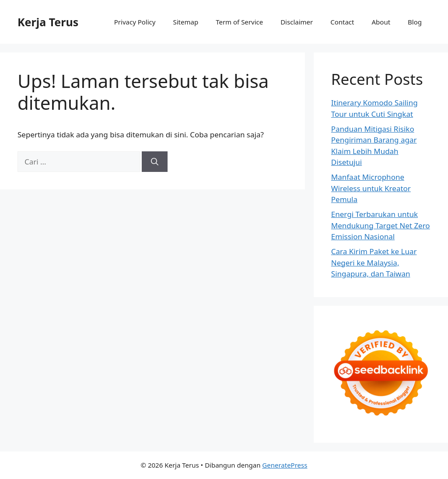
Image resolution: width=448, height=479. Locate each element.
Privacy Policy (135, 22)
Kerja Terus (48, 22)
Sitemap (185, 22)
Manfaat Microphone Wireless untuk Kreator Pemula (371, 188)
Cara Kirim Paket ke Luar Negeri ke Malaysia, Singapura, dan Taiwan (374, 262)
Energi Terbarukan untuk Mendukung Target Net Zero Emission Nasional (381, 225)
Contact (342, 22)
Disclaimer (297, 22)
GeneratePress (285, 465)
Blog (415, 22)
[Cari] (155, 162)
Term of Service (239, 22)
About (381, 22)
